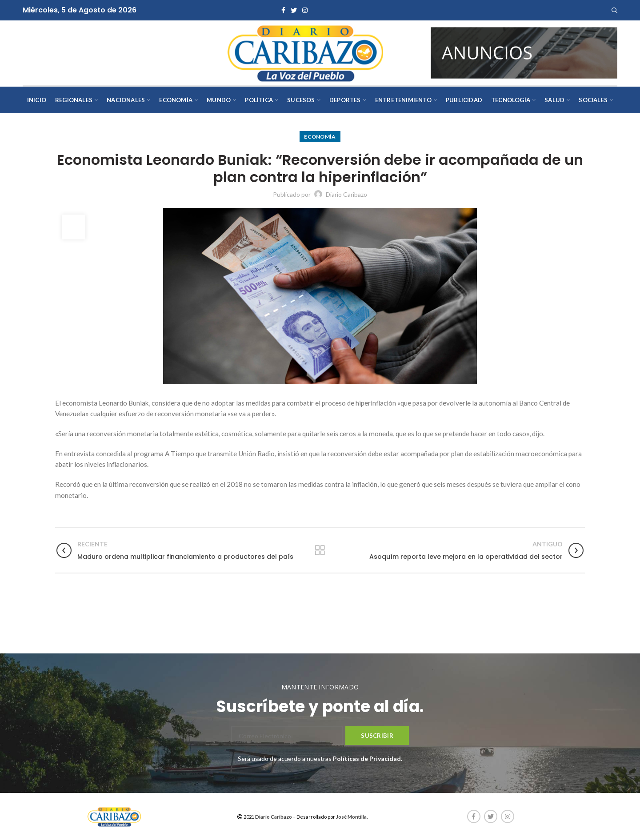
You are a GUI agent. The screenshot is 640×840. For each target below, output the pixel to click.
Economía (320, 137)
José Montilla (351, 817)
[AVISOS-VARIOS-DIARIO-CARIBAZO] (524, 52)
